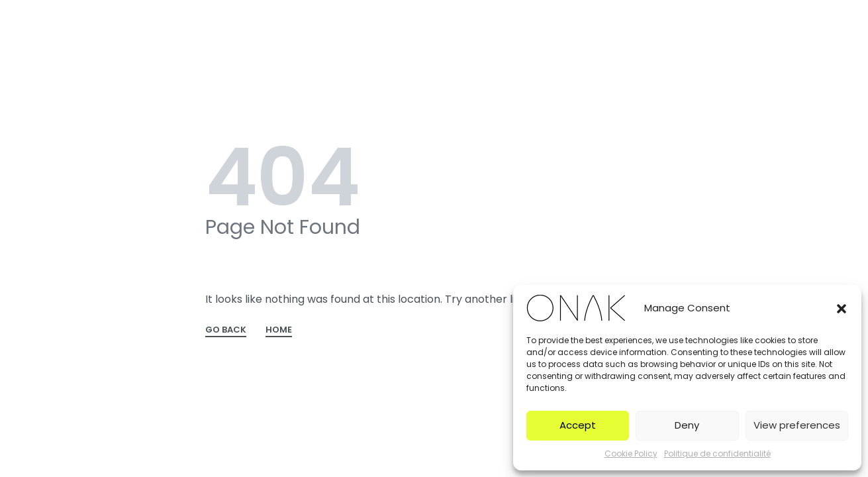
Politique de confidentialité (717, 453)
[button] (842, 308)
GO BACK (226, 331)
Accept (578, 425)
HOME (279, 331)
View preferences (797, 425)
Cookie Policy (631, 453)
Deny (687, 425)
